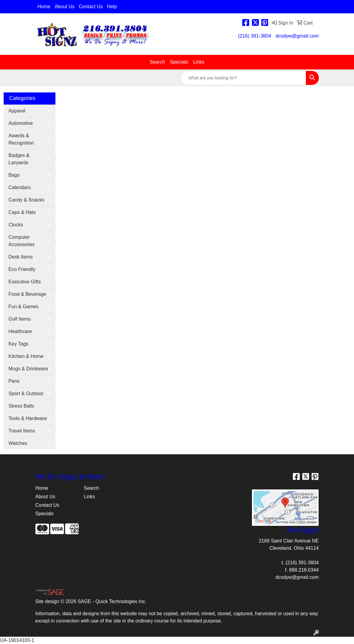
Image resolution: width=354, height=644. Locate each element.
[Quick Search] (243, 78)
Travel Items (22, 431)
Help (112, 7)
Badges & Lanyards (19, 159)
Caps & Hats (22, 212)
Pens (14, 381)
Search (157, 62)
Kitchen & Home (26, 356)
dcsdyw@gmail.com (297, 36)
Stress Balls (21, 406)
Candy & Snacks (26, 200)
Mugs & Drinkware (28, 369)
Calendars (20, 187)
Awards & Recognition (21, 139)
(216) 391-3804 (255, 36)
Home (44, 7)
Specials (179, 62)
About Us (65, 7)
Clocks (16, 225)
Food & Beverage (27, 294)
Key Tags (18, 344)
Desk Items (21, 257)
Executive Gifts (25, 282)
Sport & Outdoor (26, 394)
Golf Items (20, 319)
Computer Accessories (22, 241)
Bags (14, 175)
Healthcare (20, 331)
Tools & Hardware (28, 418)
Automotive (21, 123)
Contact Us (91, 7)
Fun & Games (23, 307)
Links (199, 62)
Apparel (17, 111)
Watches (18, 443)
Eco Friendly (22, 269)
